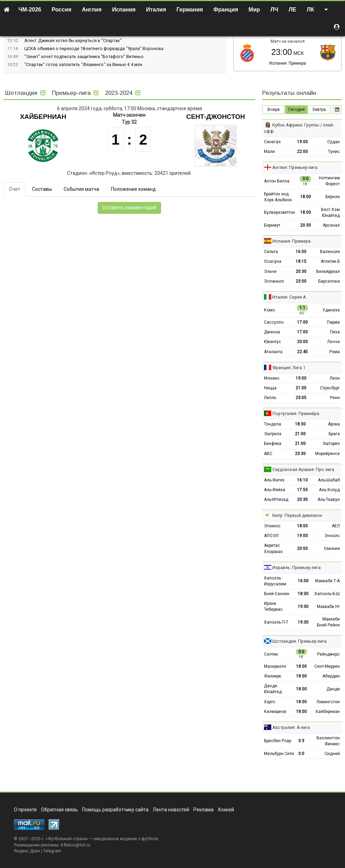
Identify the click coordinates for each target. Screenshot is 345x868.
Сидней (332, 754)
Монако (272, 378)
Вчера (274, 109)
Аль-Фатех (274, 480)
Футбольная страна (67, 839)
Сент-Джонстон (216, 117)
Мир (254, 10)
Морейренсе (327, 454)
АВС (268, 454)
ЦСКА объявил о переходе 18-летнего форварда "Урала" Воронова (94, 48)
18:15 (301, 261)
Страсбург (330, 388)
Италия (156, 10)
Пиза (335, 332)
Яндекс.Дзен (27, 851)
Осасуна (273, 261)
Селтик (271, 654)
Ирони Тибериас (273, 606)
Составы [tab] (42, 189)
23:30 (300, 454)
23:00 (301, 281)
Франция (226, 10)
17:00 (302, 322)
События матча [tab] (81, 189)
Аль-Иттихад (276, 500)
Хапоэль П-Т (276, 622)
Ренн (335, 398)
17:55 (302, 490)
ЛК (310, 10)
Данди (333, 689)
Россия (62, 10)
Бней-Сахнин (277, 594)
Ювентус (272, 342)
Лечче (334, 342)
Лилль (270, 398)
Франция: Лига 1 (289, 368)
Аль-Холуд (329, 490)
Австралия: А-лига (291, 727)
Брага (334, 434)
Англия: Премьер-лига (295, 167)
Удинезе (331, 310)
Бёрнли (333, 197)
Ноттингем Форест (329, 181)
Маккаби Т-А (327, 581)
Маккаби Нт (328, 607)
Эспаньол (274, 281)
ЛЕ (292, 10)
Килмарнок (275, 712)
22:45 (302, 352)
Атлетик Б (330, 261)
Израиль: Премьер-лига (296, 567)
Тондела (272, 424)
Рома (335, 352)
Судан (334, 142)
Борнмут (272, 225)
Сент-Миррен (327, 666)
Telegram (52, 851)
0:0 (301, 754)
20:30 (306, 225)
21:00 (301, 388)
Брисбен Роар (278, 741)
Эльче (270, 271)
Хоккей (226, 810)
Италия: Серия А (289, 297)
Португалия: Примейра (296, 413)
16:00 (301, 252)
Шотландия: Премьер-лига (299, 641)
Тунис (334, 152)
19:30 (303, 607)
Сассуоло (274, 322)
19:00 (302, 142)
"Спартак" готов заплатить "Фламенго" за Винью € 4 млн (83, 64)
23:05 (301, 398)
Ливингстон (328, 702)
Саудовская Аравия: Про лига (303, 469)
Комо (269, 310)
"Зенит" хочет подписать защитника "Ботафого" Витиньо (84, 56)
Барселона (329, 281)
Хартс (270, 702)
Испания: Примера (288, 63)
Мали (269, 152)
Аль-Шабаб (329, 480)
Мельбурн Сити (279, 754)
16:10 (302, 480)
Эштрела (273, 434)
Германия (190, 10)
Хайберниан (43, 117)
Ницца (270, 388)
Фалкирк (272, 676)
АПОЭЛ (271, 536)
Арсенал (331, 225)
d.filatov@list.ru (75, 845)
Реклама (203, 810)
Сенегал (272, 142)
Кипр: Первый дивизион (297, 515)
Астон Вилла (277, 181)
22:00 (302, 152)
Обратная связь (59, 810)
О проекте (25, 810)
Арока (334, 424)
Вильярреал (328, 271)
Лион (335, 378)
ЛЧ (274, 10)
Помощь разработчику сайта (115, 810)
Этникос (272, 526)
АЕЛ (336, 526)
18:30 (300, 424)
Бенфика (273, 444)
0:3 (301, 741)
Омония (332, 549)
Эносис (332, 536)
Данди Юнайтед (273, 689)
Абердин (331, 676)
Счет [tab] (15, 189)
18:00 (306, 197)
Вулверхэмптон (279, 212)
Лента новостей (171, 810)
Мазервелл (275, 666)
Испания (124, 10)
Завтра (319, 109)
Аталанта (273, 352)
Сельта (271, 252)
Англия (92, 10)
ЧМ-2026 (30, 10)
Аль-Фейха (275, 490)
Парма (333, 322)
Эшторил (331, 444)
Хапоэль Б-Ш (327, 594)
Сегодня (296, 109)
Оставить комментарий (129, 208)
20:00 (302, 342)
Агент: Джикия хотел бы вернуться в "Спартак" (73, 40)
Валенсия (330, 252)
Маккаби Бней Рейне (328, 622)
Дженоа (272, 332)
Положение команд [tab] (133, 189)
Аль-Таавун (329, 500)
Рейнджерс (328, 654)
